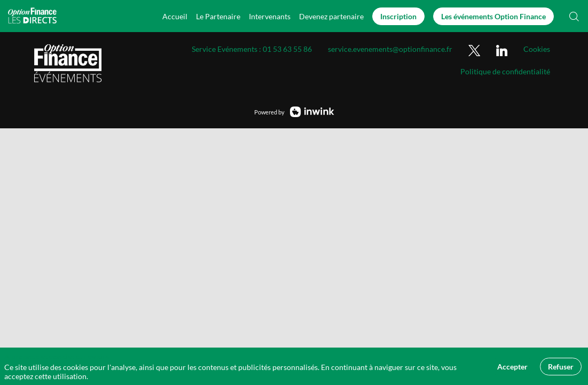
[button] (398, 16)
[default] (331, 16)
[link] (175, 16)
